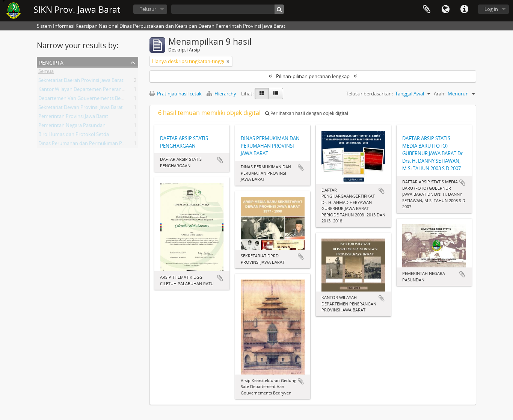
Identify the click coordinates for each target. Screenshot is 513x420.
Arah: (440, 94)
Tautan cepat (464, 9)
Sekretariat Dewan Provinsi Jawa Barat (81, 109)
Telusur (148, 9)
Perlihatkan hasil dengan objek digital (307, 113)
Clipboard (427, 9)
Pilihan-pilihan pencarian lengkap (313, 76)
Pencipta (51, 62)
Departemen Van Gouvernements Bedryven (87, 100)
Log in (491, 9)
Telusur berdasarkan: (369, 94)
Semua (46, 73)
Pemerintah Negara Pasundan (72, 127)
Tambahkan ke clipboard (220, 160)
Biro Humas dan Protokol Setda (74, 136)
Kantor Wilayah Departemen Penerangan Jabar (90, 91)
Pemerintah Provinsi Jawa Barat (73, 118)
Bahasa (445, 9)
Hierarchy (222, 94)
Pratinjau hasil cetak (176, 94)
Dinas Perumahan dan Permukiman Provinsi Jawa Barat (100, 145)
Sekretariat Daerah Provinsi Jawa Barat (81, 82)
